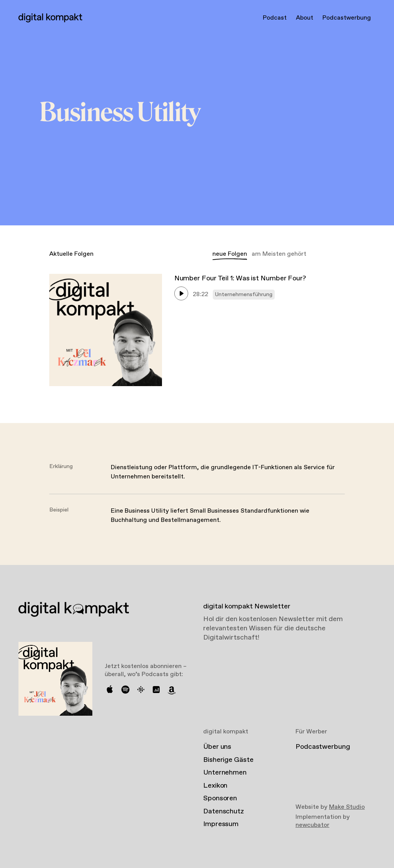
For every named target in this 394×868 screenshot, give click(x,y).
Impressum (221, 824)
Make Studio (347, 807)
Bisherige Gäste (228, 760)
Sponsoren (220, 798)
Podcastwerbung (347, 18)
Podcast (275, 18)
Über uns (217, 747)
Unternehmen (225, 773)
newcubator (312, 825)
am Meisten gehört (279, 254)
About (305, 18)
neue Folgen (230, 254)
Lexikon (215, 786)
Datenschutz (224, 811)
